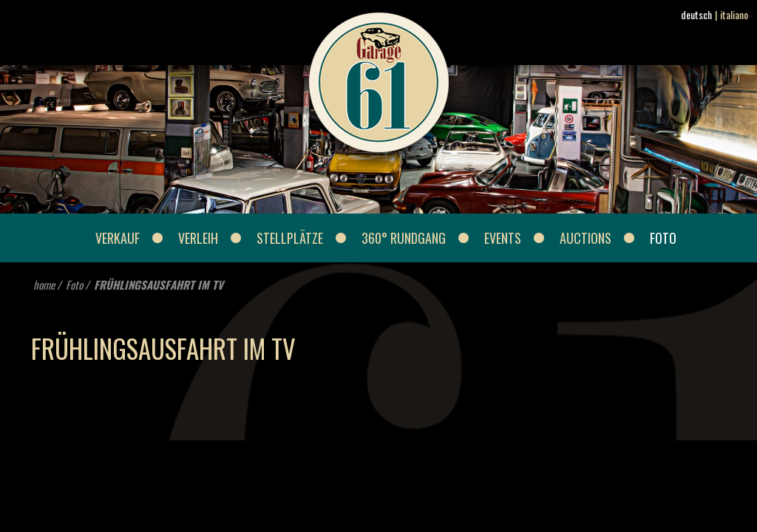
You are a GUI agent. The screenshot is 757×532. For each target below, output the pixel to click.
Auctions (585, 238)
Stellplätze (290, 238)
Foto (663, 238)
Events (503, 238)
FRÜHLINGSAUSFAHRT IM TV (159, 284)
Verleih (198, 238)
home (44, 284)
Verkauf (118, 238)
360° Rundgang (404, 238)
